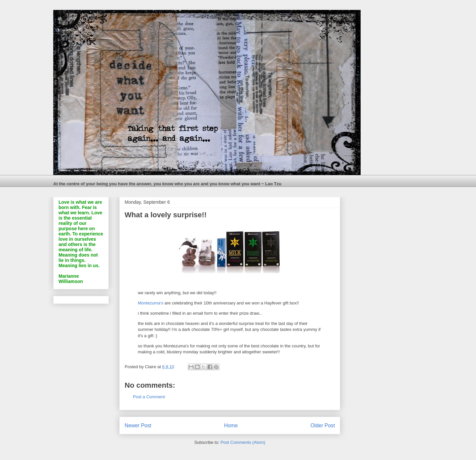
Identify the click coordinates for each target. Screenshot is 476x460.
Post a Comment (149, 397)
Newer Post (138, 425)
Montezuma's (151, 303)
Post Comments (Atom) (243, 442)
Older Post (323, 425)
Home (231, 425)
